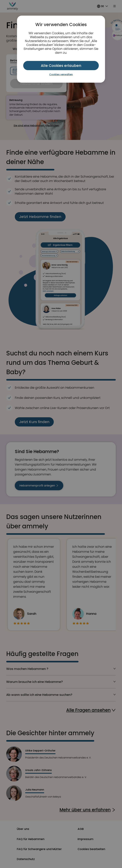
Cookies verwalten (61, 75)
